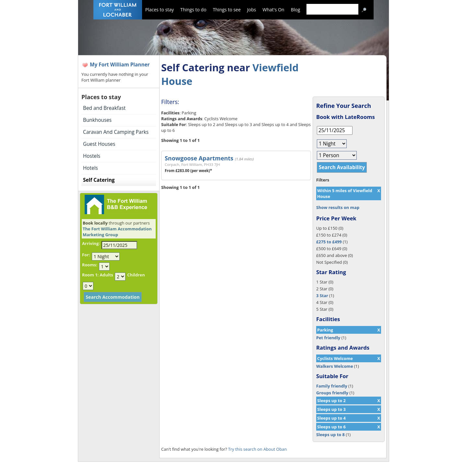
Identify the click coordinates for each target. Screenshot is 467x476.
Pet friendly (328, 338)
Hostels (92, 156)
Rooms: (90, 265)
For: (86, 255)
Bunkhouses (97, 120)
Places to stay (160, 10)
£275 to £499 (329, 242)
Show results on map (338, 207)
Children (136, 275)
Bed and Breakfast (104, 108)
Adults (106, 275)
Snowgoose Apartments (199, 158)
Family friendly (332, 386)
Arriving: (91, 243)
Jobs (251, 10)
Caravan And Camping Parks (116, 132)
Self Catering (99, 180)
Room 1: (90, 275)
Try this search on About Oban (257, 449)
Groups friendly (332, 393)
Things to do (193, 10)
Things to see (227, 10)
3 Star (322, 296)
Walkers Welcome (335, 366)
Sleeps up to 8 (330, 435)
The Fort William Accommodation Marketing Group (117, 232)
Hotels (90, 168)
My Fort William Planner (120, 65)
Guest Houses (99, 144)
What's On (274, 10)
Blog (296, 10)
